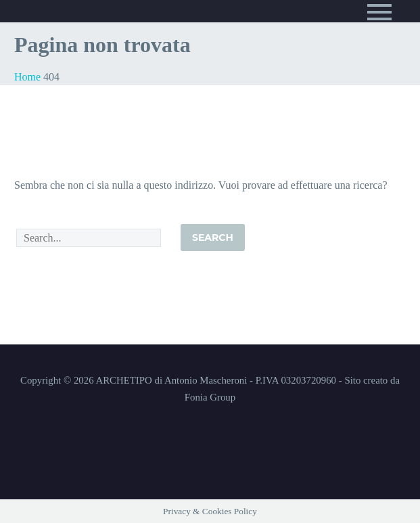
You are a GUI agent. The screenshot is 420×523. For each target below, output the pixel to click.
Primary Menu (379, 12)
